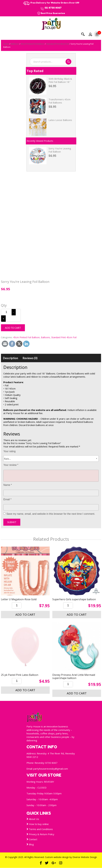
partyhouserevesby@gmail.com (51, 769)
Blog (31, 844)
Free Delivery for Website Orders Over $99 (55, 3)
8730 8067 (51, 763)
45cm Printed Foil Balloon (33, 44)
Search (83, 34)
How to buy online (39, 824)
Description (11, 358)
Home (6, 44)
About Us (34, 819)
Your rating (9, 451)
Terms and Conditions (41, 829)
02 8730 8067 (53, 8)
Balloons (15, 44)
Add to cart (13, 328)
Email (7, 499)
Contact (33, 839)
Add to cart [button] (25, 615)
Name (8, 485)
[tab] (11, 358)
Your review (11, 465)
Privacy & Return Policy (42, 834)
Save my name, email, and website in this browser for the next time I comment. (51, 514)
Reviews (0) (30, 358)
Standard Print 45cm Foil (58, 44)
